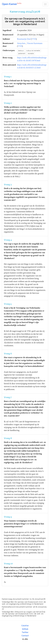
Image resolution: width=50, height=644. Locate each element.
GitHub (25, 629)
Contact (25, 636)
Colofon (25, 626)
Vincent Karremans (35, 43)
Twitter (25, 632)
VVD (34, 39)
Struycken (21, 43)
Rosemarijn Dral (24, 39)
